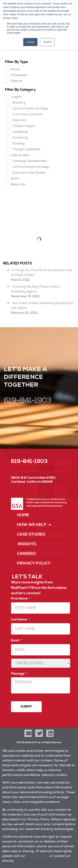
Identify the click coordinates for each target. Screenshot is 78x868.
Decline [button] (47, 42)
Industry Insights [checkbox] (24, 126)
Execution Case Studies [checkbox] (29, 173)
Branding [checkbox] (19, 103)
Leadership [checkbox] (20, 132)
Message (19, 674)
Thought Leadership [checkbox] (26, 149)
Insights (27, 544)
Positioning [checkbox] (20, 138)
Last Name (20, 619)
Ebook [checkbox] (15, 178)
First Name (21, 599)
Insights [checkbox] (16, 97)
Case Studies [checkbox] (20, 155)
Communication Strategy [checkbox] (30, 108)
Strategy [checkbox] (19, 143)
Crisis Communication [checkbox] (28, 114)
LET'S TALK (27, 577)
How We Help (34, 525)
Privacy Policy (34, 563)
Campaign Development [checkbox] (30, 161)
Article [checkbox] (15, 69)
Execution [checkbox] (20, 120)
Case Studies (31, 534)
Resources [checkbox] (18, 184)
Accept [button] (30, 42)
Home (23, 515)
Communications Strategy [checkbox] (31, 167)
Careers (26, 554)
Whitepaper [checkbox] (19, 75)
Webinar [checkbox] (17, 81)
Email (17, 640)
